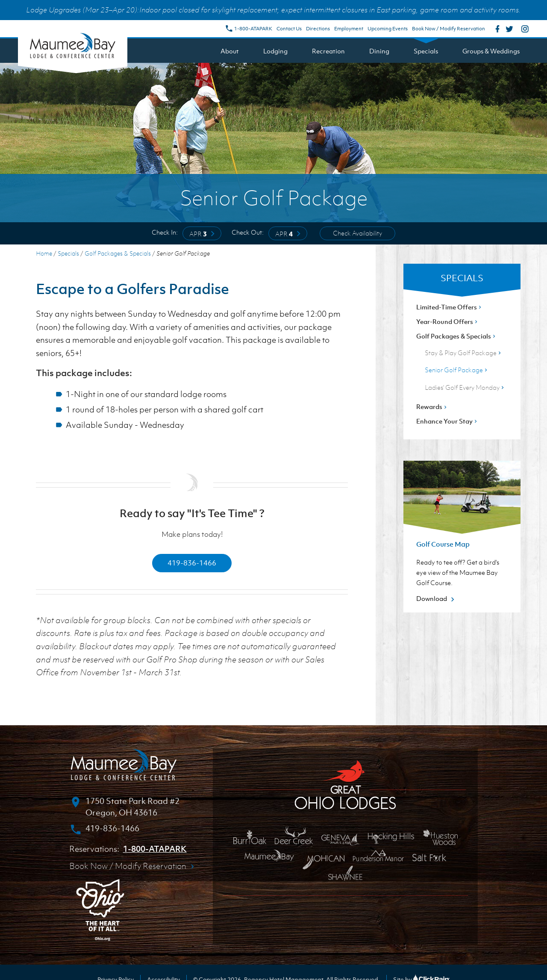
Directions (318, 29)
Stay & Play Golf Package (464, 353)
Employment (349, 29)
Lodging (275, 51)
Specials (426, 51)
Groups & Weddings (491, 51)
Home (44, 253)
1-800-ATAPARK (249, 29)
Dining (379, 51)
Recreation (328, 51)
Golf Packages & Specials (118, 253)
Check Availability (357, 233)
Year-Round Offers (448, 321)
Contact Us (289, 29)
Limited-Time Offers (450, 307)
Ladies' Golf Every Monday (465, 387)
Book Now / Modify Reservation (448, 29)
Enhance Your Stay (447, 421)
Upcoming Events (388, 29)
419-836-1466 (192, 563)
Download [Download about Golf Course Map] (437, 598)
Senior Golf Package (457, 370)
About (230, 51)
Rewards (432, 406)
